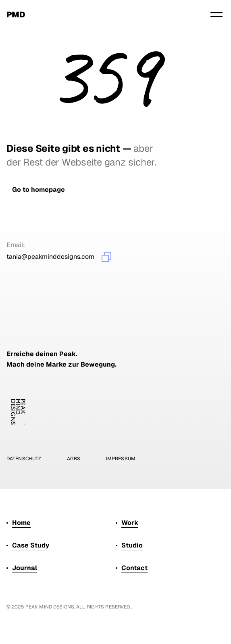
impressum (121, 459)
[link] (38, 190)
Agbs (73, 459)
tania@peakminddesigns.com (50, 257)
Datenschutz (24, 459)
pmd (16, 15)
